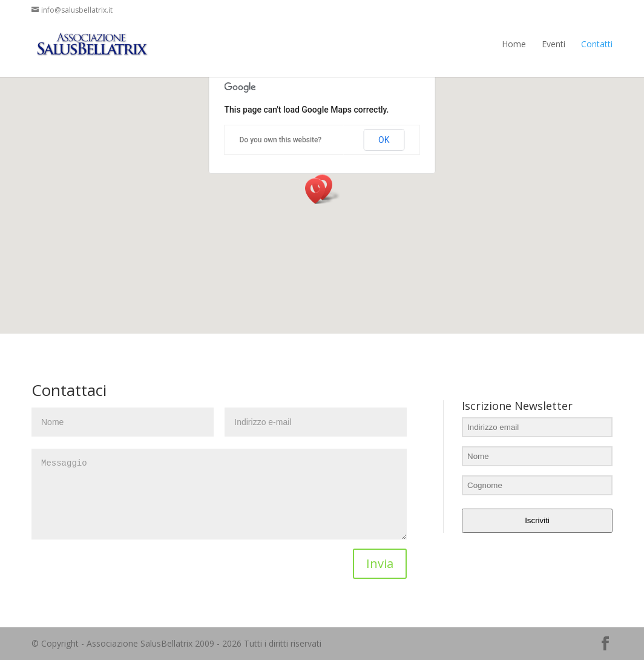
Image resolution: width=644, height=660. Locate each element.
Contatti (597, 44)
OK (384, 140)
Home (514, 44)
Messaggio (219, 494)
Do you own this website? (281, 140)
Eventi (554, 44)
